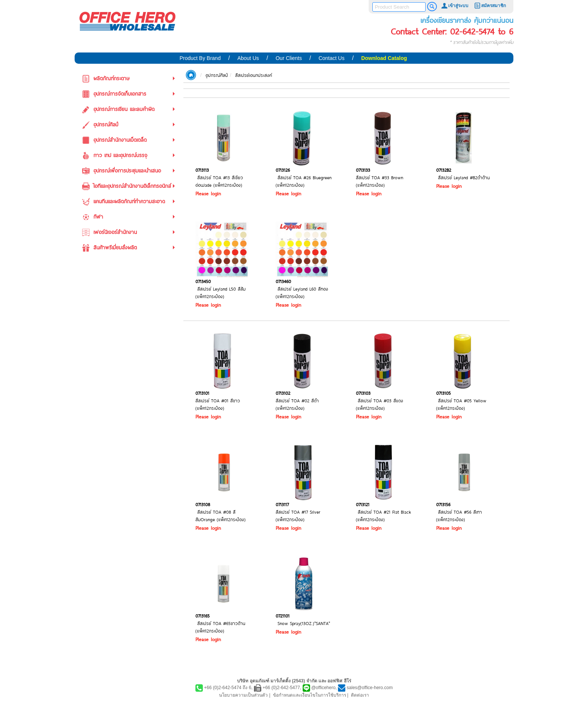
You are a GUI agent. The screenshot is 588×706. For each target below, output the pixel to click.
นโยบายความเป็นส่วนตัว (243, 695)
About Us (248, 58)
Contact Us (331, 58)
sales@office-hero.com (370, 688)
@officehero (323, 688)
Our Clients (289, 58)
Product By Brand (200, 58)
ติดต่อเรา (360, 695)
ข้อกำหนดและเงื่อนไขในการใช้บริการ (310, 695)
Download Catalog (384, 58)
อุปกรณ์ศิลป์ (217, 75)
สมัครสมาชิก (490, 6)
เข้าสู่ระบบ (454, 6)
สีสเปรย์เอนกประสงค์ (253, 75)
